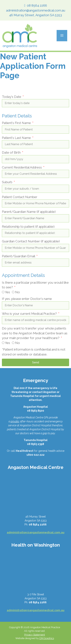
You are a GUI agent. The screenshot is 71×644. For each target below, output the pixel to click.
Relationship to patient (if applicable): (28, 227)
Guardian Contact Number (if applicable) (31, 241)
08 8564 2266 (37, 5)
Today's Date (12, 97)
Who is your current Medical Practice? (30, 314)
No (18, 292)
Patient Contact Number (20, 197)
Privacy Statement (35, 635)
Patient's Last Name (17, 138)
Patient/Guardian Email (19, 256)
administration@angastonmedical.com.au (36, 10)
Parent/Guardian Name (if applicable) (29, 212)
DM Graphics (47, 638)
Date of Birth (12, 152)
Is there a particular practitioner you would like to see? (35, 285)
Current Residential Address (22, 167)
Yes (7, 292)
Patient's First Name (17, 123)
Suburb (7, 182)
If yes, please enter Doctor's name (27, 299)
